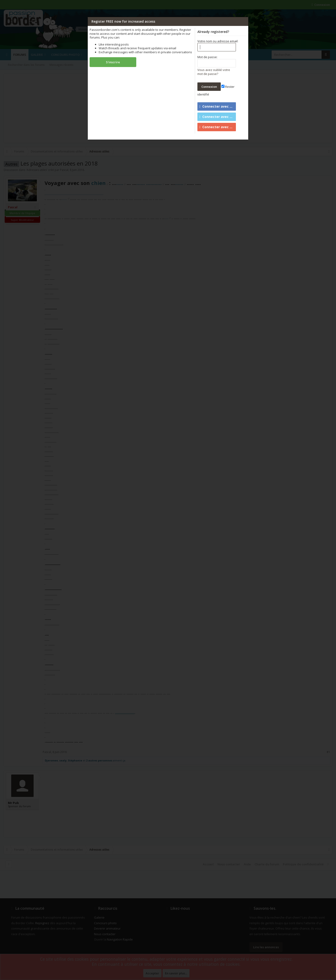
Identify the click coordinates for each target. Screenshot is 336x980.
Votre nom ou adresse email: (218, 41)
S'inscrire (113, 62)
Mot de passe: (207, 57)
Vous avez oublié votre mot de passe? (214, 72)
